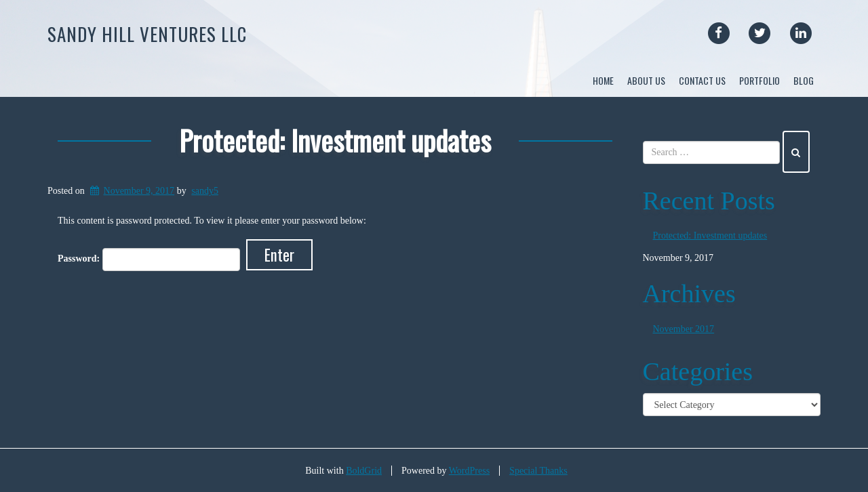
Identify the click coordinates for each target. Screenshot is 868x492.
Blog (804, 80)
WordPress (469, 471)
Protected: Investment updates (335, 140)
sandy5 (205, 191)
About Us (646, 80)
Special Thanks (538, 471)
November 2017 (684, 330)
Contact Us (702, 80)
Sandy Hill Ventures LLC (147, 34)
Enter (279, 254)
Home (603, 80)
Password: (149, 259)
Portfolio (759, 80)
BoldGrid (364, 471)
